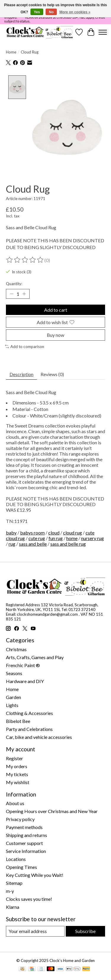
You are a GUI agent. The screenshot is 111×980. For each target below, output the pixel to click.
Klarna (13, 906)
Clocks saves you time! (29, 898)
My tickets (17, 773)
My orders (17, 765)
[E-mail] (35, 931)
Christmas (16, 649)
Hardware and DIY (25, 681)
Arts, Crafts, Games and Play (35, 657)
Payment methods (24, 827)
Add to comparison (25, 346)
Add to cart (56, 309)
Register (15, 757)
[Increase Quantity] (24, 293)
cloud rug (73, 532)
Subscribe (85, 931)
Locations (16, 858)
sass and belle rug (68, 543)
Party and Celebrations (29, 728)
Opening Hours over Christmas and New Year (52, 811)
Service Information (26, 850)
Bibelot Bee (18, 720)
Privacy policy (20, 819)
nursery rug (92, 537)
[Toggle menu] (103, 32)
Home (11, 52)
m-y (10, 890)
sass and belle (33, 543)
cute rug (37, 537)
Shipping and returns (26, 834)
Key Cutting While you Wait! (35, 874)
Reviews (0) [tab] (52, 374)
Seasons (14, 673)
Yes (37, 12)
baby (11, 532)
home (72, 537)
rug (12, 543)
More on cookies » (75, 12)
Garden (13, 697)
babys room (32, 532)
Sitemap (14, 882)
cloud (54, 532)
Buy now (55, 334)
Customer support (24, 842)
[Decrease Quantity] (12, 293)
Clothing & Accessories (29, 712)
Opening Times (21, 866)
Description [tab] (21, 374)
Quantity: (14, 283)
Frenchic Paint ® (23, 665)
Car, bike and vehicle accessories (39, 736)
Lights (12, 704)
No (51, 12)
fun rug (56, 537)
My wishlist (18, 781)
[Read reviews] (25, 259)
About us (15, 803)
